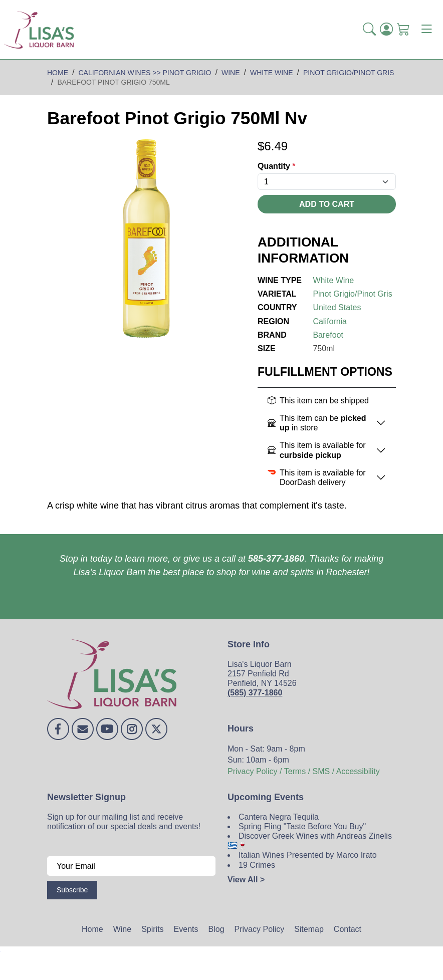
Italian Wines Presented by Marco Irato (308, 855)
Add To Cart (327, 204)
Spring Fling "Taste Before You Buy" (302, 826)
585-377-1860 (276, 559)
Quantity (277, 166)
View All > (246, 880)
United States (337, 307)
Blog (216, 929)
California (330, 321)
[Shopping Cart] (403, 29)
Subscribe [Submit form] (72, 890)
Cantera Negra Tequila (279, 817)
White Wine (333, 280)
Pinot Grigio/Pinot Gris (352, 294)
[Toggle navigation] (426, 30)
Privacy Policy (260, 929)
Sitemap (309, 929)
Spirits (152, 929)
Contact (348, 929)
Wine (122, 929)
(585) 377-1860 (255, 693)
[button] (369, 29)
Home (92, 929)
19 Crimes (257, 865)
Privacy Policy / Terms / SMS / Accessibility (304, 771)
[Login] (386, 29)
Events (186, 929)
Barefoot (328, 335)
